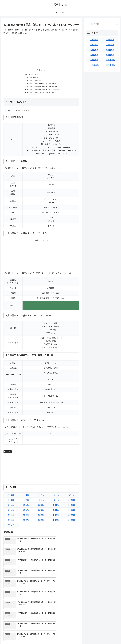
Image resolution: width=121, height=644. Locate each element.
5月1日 (11, 496)
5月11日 (11, 506)
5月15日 (72, 506)
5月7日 (26, 501)
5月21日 (11, 516)
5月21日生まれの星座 (34, 81)
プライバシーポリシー (112, 638)
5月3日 (41, 496)
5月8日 (41, 501)
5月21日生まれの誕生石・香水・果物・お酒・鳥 (43, 90)
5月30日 (72, 521)
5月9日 (56, 501)
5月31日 (11, 526)
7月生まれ (94, 55)
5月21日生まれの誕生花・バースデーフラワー (42, 87)
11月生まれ (94, 65)
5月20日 (72, 511)
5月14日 (56, 506)
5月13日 (41, 506)
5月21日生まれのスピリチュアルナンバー (41, 94)
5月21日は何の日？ (31, 75)
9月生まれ (94, 60)
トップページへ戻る (97, 638)
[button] (116, 24)
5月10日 (72, 501)
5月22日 (26, 516)
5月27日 (26, 521)
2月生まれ (110, 40)
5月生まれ (8, 453)
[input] (102, 24)
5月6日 (11, 501)
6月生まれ (110, 50)
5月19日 (56, 511)
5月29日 (56, 521)
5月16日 (11, 511)
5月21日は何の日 (32, 78)
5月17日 (26, 511)
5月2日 (26, 496)
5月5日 (72, 496)
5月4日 (56, 496)
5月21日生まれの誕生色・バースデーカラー (41, 84)
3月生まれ (94, 45)
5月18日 (41, 511)
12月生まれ (110, 65)
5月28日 (41, 521)
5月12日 (26, 506)
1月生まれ (94, 40)
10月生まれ (110, 60)
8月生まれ (110, 55)
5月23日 (41, 516)
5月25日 (72, 516)
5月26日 (11, 521)
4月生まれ (110, 45)
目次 (39, 70)
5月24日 (56, 516)
